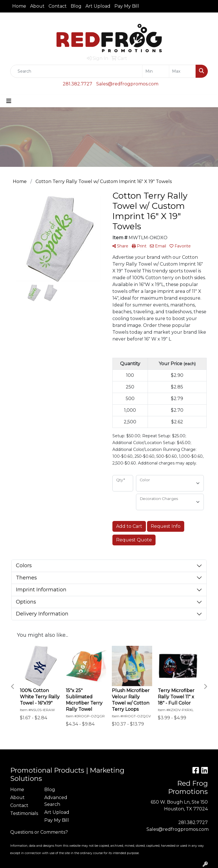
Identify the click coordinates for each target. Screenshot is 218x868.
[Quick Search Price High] (182, 71)
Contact (58, 6)
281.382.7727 (77, 84)
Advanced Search (56, 801)
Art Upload (98, 6)
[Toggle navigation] (9, 101)
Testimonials (24, 813)
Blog (76, 6)
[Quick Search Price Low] (156, 71)
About (37, 6)
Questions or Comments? (39, 832)
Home (19, 6)
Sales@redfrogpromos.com (127, 84)
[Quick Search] (76, 71)
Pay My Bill (127, 6)
